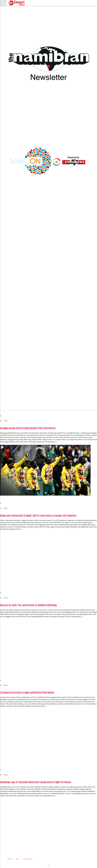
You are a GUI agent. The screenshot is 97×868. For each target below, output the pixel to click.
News (6, 421)
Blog (18, 859)
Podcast (10, 859)
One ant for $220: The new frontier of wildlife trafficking (28, 605)
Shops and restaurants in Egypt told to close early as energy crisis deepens (38, 516)
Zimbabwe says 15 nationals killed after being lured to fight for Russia (35, 782)
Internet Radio (28, 859)
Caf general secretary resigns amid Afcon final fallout (27, 693)
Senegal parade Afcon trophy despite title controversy (28, 428)
